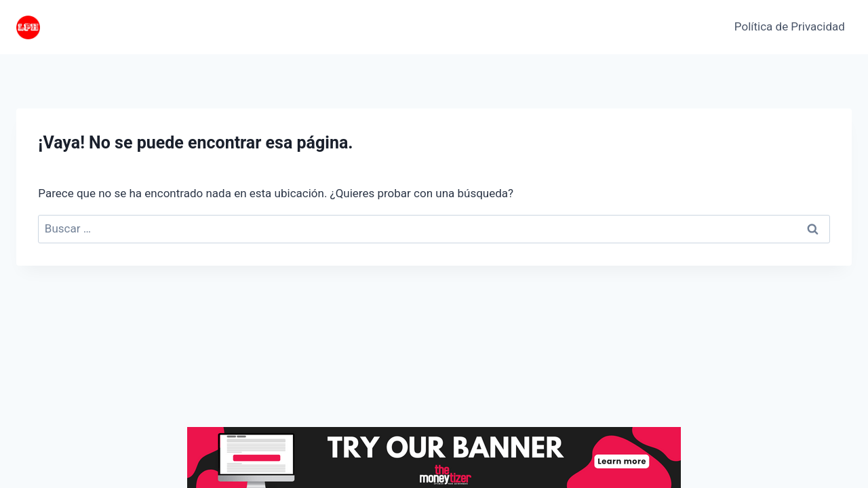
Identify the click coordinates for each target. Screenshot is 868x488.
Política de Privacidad (790, 26)
